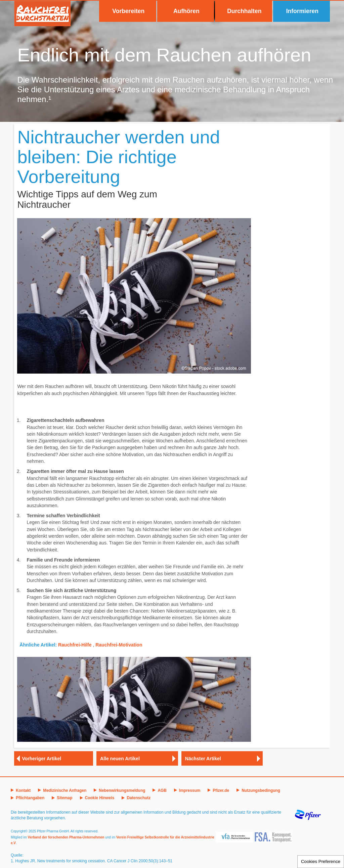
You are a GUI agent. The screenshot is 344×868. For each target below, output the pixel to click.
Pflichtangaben (30, 798)
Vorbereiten (128, 11)
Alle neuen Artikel (120, 759)
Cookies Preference (321, 861)
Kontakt (23, 790)
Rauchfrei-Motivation (119, 645)
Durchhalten (244, 11)
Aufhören (186, 11)
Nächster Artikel (203, 759)
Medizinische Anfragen (65, 790)
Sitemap (64, 798)
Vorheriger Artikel (42, 759)
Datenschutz (139, 798)
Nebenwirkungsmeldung (122, 790)
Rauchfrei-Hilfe (75, 645)
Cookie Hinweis (100, 798)
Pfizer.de (221, 790)
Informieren (302, 11)
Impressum (190, 790)
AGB (162, 790)
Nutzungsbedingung (261, 790)
